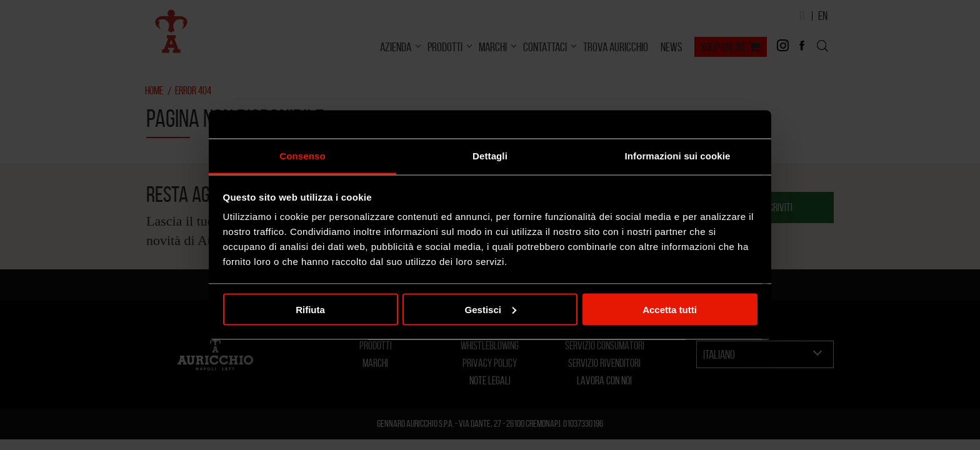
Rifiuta (310, 309)
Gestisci (491, 309)
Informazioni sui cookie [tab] (678, 156)
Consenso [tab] (302, 156)
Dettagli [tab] (490, 156)
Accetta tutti (670, 309)
